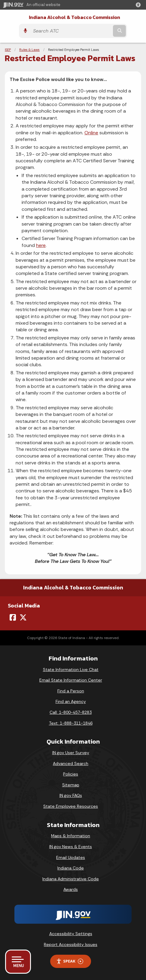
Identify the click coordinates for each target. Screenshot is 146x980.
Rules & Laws (29, 50)
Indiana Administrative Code (71, 879)
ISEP (8, 50)
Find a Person (71, 691)
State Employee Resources (71, 806)
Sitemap (71, 785)
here (41, 245)
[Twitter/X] (23, 617)
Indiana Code (71, 868)
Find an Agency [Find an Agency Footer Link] (71, 701)
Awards (71, 889)
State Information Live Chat (71, 669)
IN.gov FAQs (71, 795)
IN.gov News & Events (71, 847)
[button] (139, 5)
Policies (71, 774)
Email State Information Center (71, 680)
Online (91, 133)
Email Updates (71, 857)
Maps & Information (71, 836)
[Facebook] (13, 617)
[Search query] (71, 31)
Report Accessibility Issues (71, 944)
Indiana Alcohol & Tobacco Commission (75, 17)
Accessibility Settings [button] (71, 934)
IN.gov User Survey (71, 753)
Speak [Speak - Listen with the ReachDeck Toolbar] (70, 961)
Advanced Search (71, 763)
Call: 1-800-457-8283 (71, 712)
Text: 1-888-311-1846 (71, 723)
